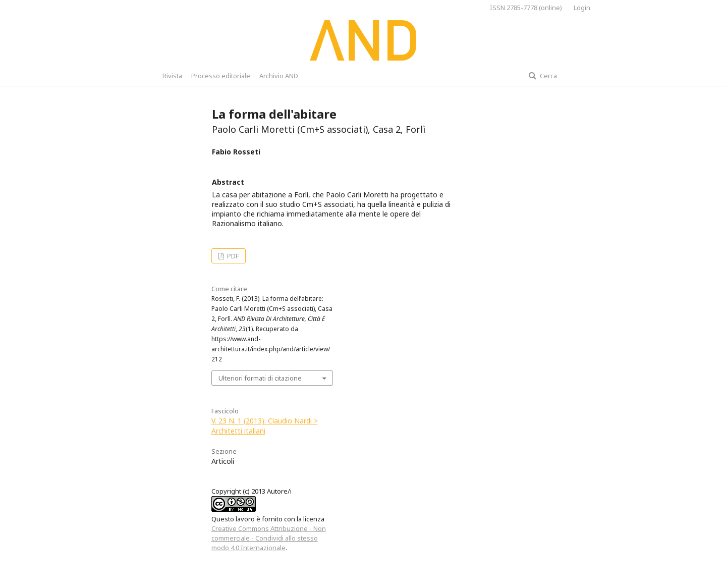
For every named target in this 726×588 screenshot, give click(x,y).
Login (582, 8)
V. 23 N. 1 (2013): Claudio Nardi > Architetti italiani (265, 426)
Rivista (172, 76)
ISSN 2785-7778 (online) (526, 8)
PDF (232, 256)
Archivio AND (279, 76)
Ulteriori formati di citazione (260, 378)
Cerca (548, 76)
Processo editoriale (221, 76)
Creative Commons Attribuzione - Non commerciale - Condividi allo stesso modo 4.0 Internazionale (269, 538)
